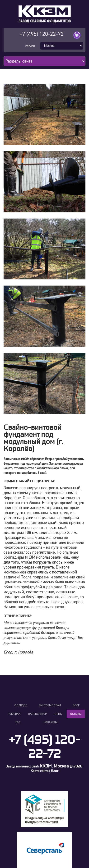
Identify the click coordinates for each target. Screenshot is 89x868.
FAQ (18, 722)
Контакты (51, 722)
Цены (59, 714)
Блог (76, 705)
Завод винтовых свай (22, 766)
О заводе (21, 705)
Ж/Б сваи (14, 714)
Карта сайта (40, 771)
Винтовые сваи (50, 705)
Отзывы (76, 714)
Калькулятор (37, 714)
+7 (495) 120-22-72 (42, 34)
